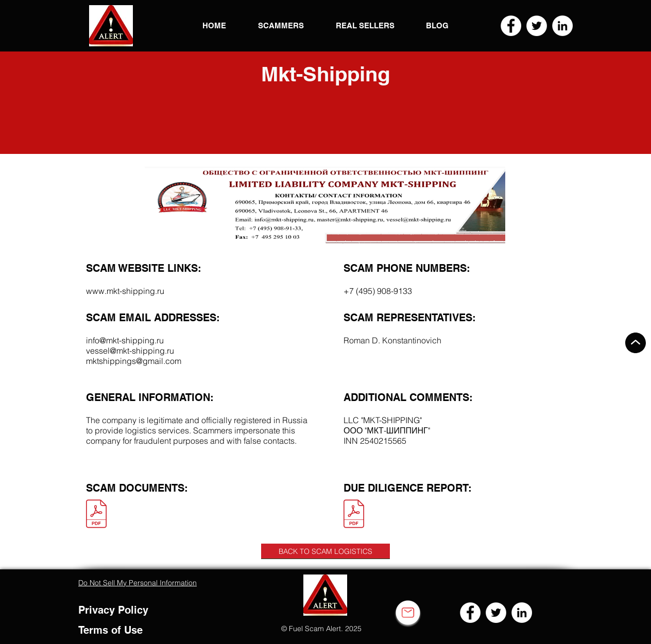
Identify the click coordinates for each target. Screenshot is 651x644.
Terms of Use (110, 630)
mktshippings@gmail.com (134, 361)
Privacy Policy (113, 610)
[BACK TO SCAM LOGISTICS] (325, 551)
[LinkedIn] (562, 26)
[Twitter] (537, 26)
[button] (111, 26)
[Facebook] (511, 26)
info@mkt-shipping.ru (125, 340)
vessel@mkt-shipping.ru (130, 351)
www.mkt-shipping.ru (125, 291)
